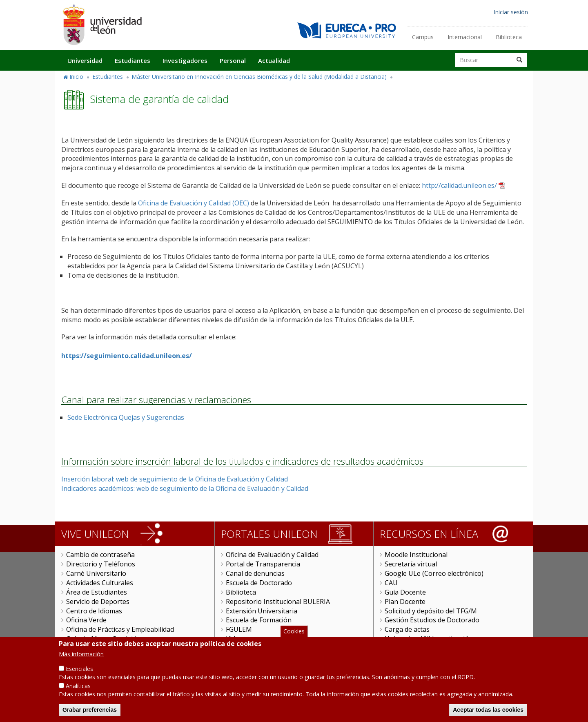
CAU (391, 583)
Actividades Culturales (100, 583)
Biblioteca (509, 37)
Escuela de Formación (259, 620)
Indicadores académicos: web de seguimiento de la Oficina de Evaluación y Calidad (185, 488)
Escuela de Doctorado (259, 583)
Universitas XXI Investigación (429, 639)
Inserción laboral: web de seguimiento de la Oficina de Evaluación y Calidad (175, 479)
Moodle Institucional (416, 555)
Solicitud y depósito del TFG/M (431, 611)
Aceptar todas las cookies (488, 713)
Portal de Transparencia (263, 564)
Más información (81, 657)
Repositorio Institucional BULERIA (278, 602)
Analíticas (78, 689)
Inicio (76, 77)
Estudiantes (133, 60)
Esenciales (79, 672)
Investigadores (185, 60)
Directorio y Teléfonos (101, 564)
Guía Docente (405, 592)
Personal (233, 60)
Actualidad (274, 60)
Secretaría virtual (411, 564)
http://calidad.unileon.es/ (459, 185)
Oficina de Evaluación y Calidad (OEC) (194, 203)
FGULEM (239, 629)
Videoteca (241, 639)
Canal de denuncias (255, 573)
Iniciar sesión (511, 12)
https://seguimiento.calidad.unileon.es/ (127, 356)
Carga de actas (407, 629)
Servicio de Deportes (98, 602)
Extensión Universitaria (262, 611)
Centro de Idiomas (94, 611)
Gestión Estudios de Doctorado (432, 620)
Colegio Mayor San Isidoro (107, 639)
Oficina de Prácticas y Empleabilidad (120, 629)
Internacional (465, 37)
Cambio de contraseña (100, 555)
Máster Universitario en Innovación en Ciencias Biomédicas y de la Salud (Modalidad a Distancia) (259, 77)
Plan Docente (405, 602)
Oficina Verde (86, 620)
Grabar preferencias (90, 713)
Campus (423, 37)
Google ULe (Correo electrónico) (434, 573)
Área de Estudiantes (97, 592)
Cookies (294, 634)
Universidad (85, 60)
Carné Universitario (96, 573)
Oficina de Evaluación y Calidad (272, 555)
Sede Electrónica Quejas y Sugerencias (126, 417)
